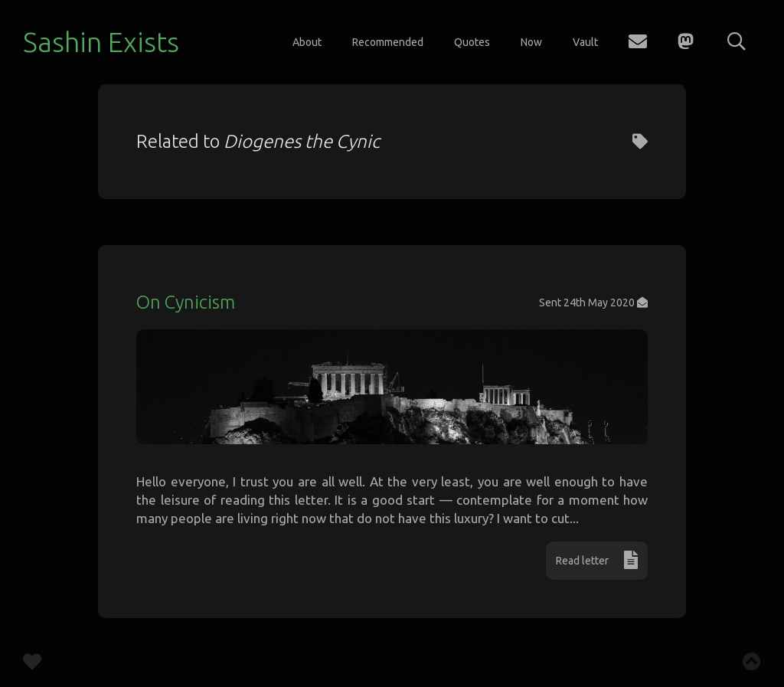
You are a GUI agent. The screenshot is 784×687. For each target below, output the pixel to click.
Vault (585, 42)
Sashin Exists (101, 42)
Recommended (388, 42)
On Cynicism (186, 302)
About (307, 42)
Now (531, 42)
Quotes (472, 42)
